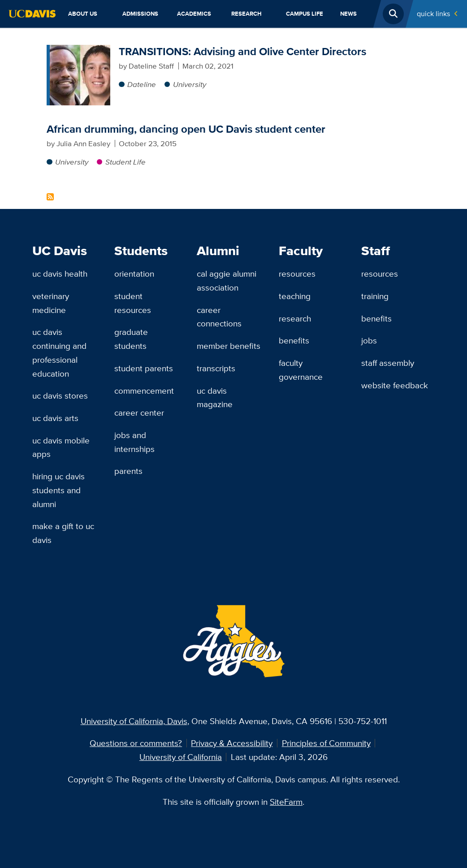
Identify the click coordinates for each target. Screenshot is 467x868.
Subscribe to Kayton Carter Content (50, 197)
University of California (181, 757)
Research (246, 14)
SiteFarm (286, 802)
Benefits (294, 340)
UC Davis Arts (55, 418)
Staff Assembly (388, 363)
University (190, 84)
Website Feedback (395, 385)
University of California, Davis (134, 721)
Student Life (125, 162)
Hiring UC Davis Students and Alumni (58, 490)
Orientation (134, 273)
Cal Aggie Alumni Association (227, 280)
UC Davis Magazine (215, 397)
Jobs (369, 340)
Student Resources (133, 303)
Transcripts (216, 368)
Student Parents (144, 368)
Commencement (144, 391)
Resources (297, 273)
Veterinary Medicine (51, 303)
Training (375, 296)
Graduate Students (131, 339)
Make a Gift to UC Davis (63, 533)
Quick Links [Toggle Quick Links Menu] (433, 14)
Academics (194, 14)
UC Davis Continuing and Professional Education (59, 352)
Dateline (142, 84)
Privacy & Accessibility (232, 743)
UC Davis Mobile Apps (61, 447)
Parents (128, 471)
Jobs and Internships (134, 442)
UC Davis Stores (60, 395)
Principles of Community (326, 743)
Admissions (140, 14)
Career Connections (219, 317)
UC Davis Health (60, 273)
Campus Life (305, 14)
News (348, 14)
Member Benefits (229, 346)
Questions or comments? (136, 743)
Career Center (139, 412)
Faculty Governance (301, 370)
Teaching (295, 296)
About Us (83, 14)
